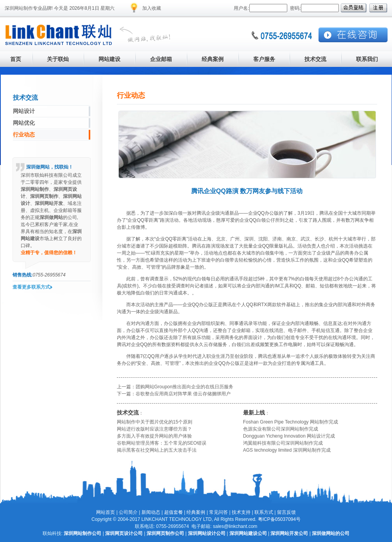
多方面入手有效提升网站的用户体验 (154, 436)
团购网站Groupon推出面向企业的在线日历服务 (185, 387)
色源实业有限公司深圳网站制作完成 (281, 429)
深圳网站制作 (19, 8)
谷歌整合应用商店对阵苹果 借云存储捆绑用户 (183, 394)
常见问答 (218, 512)
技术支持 (241, 512)
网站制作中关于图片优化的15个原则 (155, 422)
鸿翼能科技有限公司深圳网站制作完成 (283, 443)
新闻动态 (151, 512)
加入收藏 (152, 8)
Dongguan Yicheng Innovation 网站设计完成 (289, 436)
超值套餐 (174, 512)
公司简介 (128, 512)
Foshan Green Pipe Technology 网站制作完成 (291, 422)
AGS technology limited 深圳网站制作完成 (287, 450)
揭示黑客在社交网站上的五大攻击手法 (157, 450)
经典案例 (196, 512)
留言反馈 (286, 512)
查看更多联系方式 (31, 287)
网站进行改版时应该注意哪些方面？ (154, 429)
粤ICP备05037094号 (279, 519)
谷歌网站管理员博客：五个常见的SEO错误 (162, 443)
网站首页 (106, 512)
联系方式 (264, 512)
